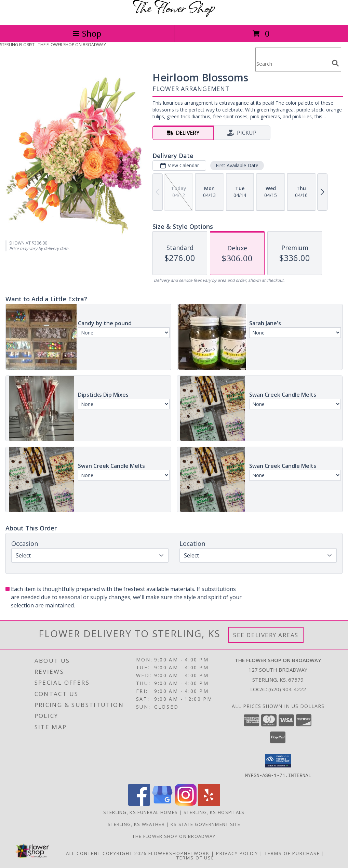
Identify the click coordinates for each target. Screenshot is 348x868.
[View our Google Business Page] (162, 804)
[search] (335, 63)
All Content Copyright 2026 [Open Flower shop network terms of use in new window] (106, 853)
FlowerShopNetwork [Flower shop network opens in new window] (179, 853)
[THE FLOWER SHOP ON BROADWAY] (174, 15)
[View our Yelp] (209, 804)
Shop (87, 33)
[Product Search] (292, 64)
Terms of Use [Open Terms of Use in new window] (195, 857)
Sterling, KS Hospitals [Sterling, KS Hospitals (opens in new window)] (214, 812)
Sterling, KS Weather (136, 824)
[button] (278, 761)
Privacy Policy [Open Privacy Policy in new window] (237, 853)
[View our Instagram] (186, 804)
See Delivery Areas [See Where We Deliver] (266, 635)
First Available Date (237, 165)
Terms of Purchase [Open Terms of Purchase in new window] (292, 853)
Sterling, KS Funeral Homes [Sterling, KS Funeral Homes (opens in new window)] (140, 812)
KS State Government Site (205, 824)
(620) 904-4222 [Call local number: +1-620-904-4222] (287, 689)
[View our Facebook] (139, 804)
